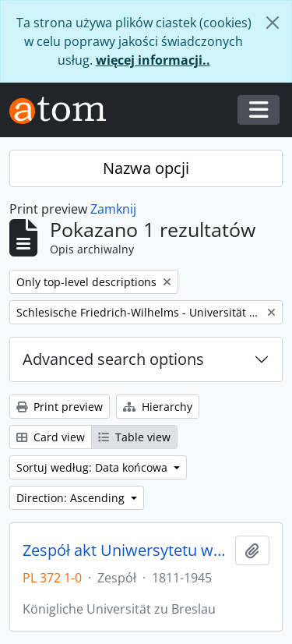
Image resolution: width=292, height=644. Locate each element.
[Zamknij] (273, 23)
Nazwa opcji (146, 168)
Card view (51, 437)
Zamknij (113, 209)
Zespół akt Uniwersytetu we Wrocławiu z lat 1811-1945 (126, 550)
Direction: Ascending (72, 498)
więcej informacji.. (153, 60)
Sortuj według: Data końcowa (93, 467)
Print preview (60, 407)
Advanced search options (113, 359)
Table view (134, 437)
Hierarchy (158, 407)
